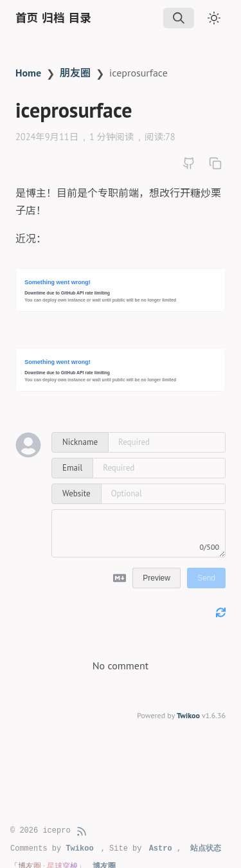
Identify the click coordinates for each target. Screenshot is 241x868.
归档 (53, 18)
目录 (80, 18)
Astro (161, 849)
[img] (179, 18)
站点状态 (206, 849)
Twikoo (188, 715)
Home (28, 73)
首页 (27, 18)
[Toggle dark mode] (214, 18)
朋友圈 (75, 73)
